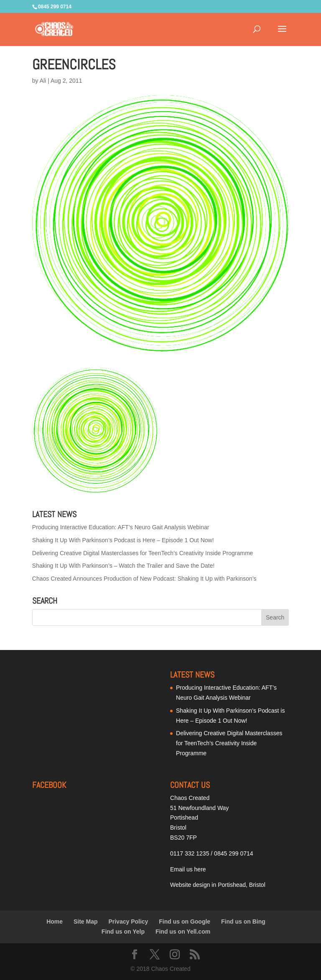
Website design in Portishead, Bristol (218, 885)
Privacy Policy (128, 922)
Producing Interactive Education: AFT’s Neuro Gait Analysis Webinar (121, 527)
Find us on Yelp (123, 932)
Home (55, 922)
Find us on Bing (243, 922)
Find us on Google (185, 922)
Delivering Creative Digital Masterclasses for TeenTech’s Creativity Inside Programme (143, 553)
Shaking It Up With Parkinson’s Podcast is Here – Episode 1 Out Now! (123, 540)
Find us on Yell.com (183, 932)
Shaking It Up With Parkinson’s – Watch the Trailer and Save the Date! (124, 566)
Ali (43, 81)
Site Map (86, 922)
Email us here (188, 869)
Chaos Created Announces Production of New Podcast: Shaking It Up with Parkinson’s (144, 579)
